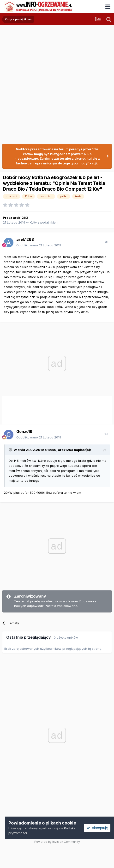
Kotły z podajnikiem (44, 222)
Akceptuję (97, 828)
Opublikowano (39, 245)
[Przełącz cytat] (11, 450)
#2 (106, 434)
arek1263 (21, 218)
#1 (107, 242)
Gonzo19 (24, 431)
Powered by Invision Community (57, 842)
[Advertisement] (57, 82)
